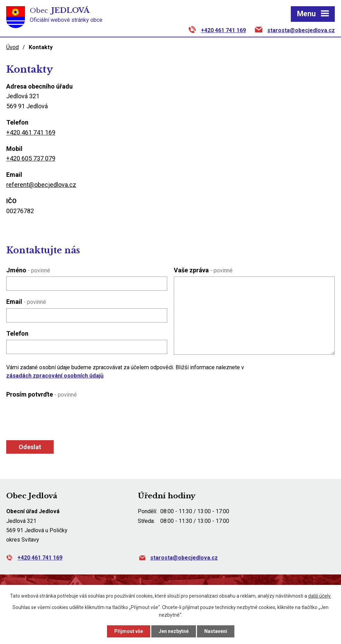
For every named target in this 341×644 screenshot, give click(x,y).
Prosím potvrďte (42, 394)
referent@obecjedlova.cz (41, 185)
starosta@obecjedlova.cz (301, 30)
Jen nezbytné (174, 631)
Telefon (17, 333)
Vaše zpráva (203, 270)
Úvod (12, 47)
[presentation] (57, 417)
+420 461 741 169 (223, 30)
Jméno (28, 270)
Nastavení (216, 631)
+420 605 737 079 (31, 158)
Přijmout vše (129, 631)
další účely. (320, 596)
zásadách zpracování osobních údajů (55, 376)
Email (26, 302)
